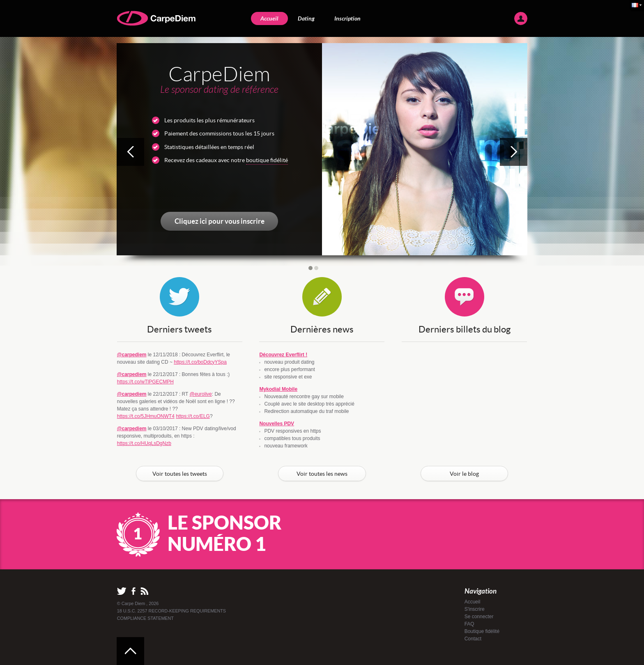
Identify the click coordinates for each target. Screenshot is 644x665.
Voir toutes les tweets (180, 474)
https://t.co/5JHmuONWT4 (146, 416)
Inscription (347, 18)
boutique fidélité (267, 160)
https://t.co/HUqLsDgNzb (144, 443)
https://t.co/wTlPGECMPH (145, 382)
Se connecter (479, 617)
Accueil (269, 18)
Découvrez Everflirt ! (283, 355)
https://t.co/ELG (193, 416)
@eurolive (201, 394)
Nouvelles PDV (277, 424)
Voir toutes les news (322, 474)
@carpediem (132, 355)
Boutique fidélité (482, 631)
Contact (473, 639)
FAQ (469, 624)
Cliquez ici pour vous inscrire (220, 221)
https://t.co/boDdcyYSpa (200, 362)
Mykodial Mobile (278, 389)
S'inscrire (475, 609)
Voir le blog (464, 474)
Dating (306, 18)
